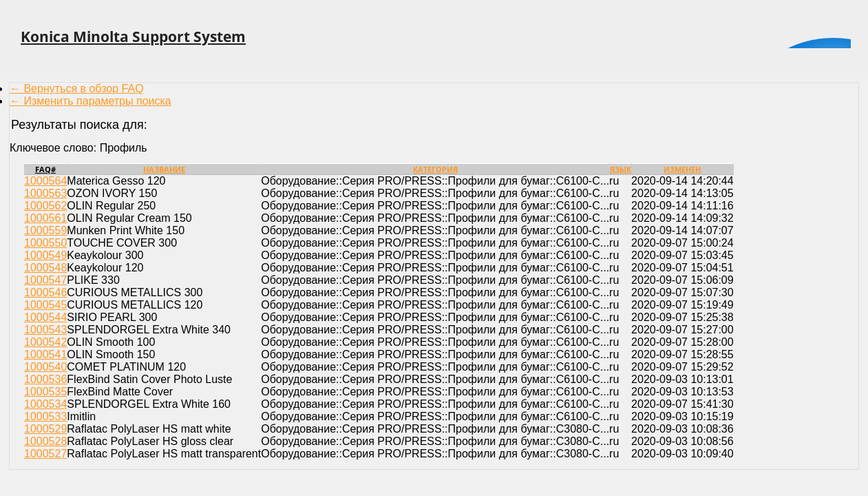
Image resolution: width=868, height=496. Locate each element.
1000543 (45, 330)
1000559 (45, 230)
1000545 (45, 305)
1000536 (45, 379)
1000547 (45, 280)
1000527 (45, 454)
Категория (435, 169)
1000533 (45, 416)
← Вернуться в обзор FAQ (77, 89)
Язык (621, 169)
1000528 (45, 441)
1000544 (45, 317)
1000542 (45, 342)
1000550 (45, 243)
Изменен (682, 169)
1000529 (45, 429)
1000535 (45, 392)
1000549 (45, 255)
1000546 (45, 292)
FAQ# (45, 169)
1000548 (45, 268)
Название (164, 169)
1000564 (45, 181)
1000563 (45, 193)
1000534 (45, 404)
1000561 (45, 218)
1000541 (45, 354)
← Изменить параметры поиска (91, 101)
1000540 (45, 367)
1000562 (45, 206)
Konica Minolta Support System (133, 37)
